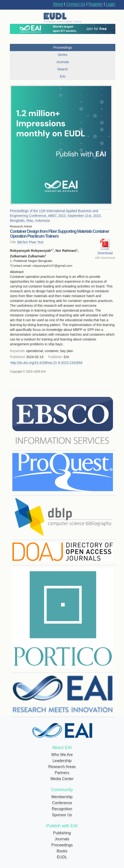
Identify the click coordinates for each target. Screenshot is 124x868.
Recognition (62, 809)
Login (111, 4)
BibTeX (23, 242)
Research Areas (62, 767)
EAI (63, 76)
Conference (62, 803)
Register (96, 4)
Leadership (62, 761)
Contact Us (76, 4)
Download (105, 253)
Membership (62, 797)
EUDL (62, 857)
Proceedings (62, 845)
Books (62, 851)
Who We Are (62, 755)
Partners (62, 773)
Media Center (62, 779)
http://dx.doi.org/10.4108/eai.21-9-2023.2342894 (46, 363)
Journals (62, 839)
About (58, 4)
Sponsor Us (62, 815)
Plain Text (36, 242)
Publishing (62, 833)
